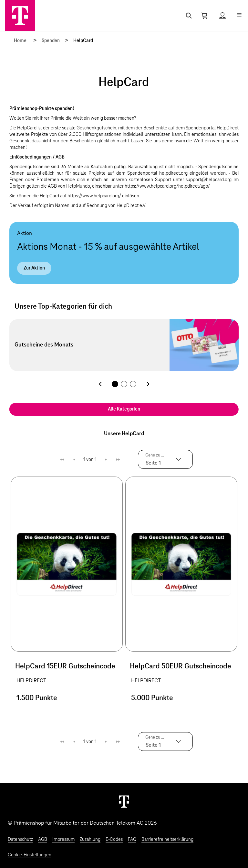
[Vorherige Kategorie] (100, 384)
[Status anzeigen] (222, 16)
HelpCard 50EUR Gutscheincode (181, 666)
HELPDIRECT (31, 681)
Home (20, 41)
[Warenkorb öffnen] (204, 16)
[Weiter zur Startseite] (124, 801)
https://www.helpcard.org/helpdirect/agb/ (167, 186)
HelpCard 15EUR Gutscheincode (65, 666)
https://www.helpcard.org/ (94, 196)
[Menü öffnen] (239, 16)
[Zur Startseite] (20, 16)
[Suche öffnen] (187, 16)
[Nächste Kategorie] (148, 384)
